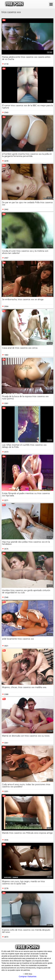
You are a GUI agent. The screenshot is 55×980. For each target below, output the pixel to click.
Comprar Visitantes (28, 976)
